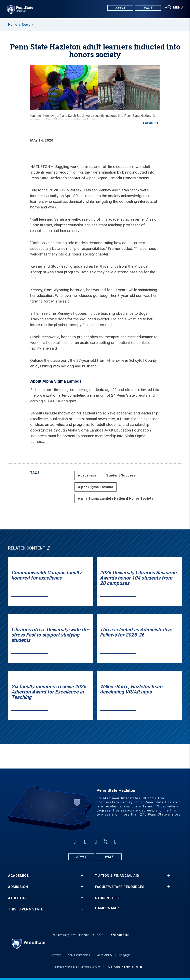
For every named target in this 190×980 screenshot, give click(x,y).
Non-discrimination (79, 955)
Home (13, 25)
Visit (148, 8)
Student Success (121, 475)
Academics (87, 475)
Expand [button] (149, 123)
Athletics (18, 898)
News (26, 25)
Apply (120, 8)
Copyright (125, 955)
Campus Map (107, 908)
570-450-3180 (120, 935)
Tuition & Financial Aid (117, 876)
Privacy (57, 955)
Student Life (107, 898)
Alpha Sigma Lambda (96, 487)
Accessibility (105, 955)
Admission (18, 887)
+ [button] (82, 876)
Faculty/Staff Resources (120, 887)
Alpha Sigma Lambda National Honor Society (116, 498)
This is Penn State (26, 909)
